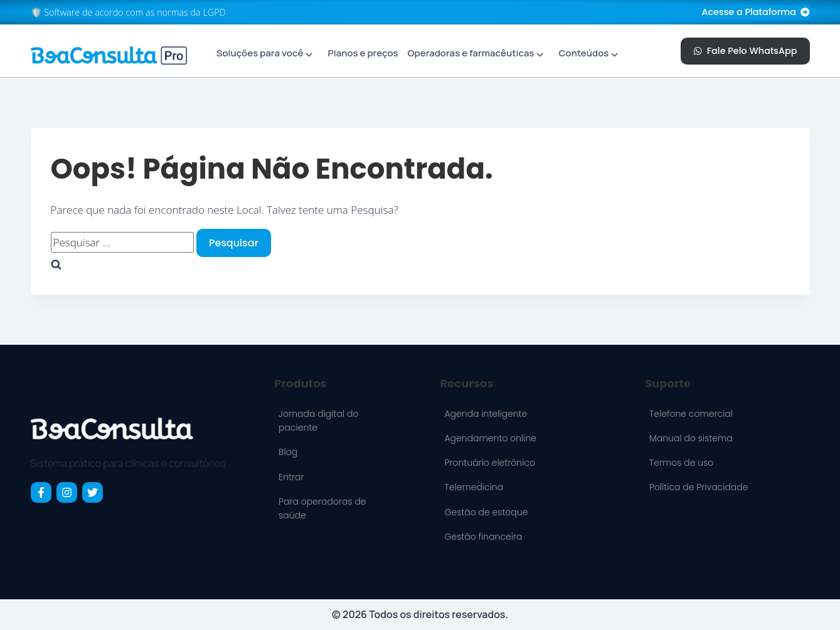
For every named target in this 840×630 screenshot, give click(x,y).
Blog (288, 452)
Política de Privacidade (699, 487)
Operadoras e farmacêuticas (471, 53)
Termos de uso (681, 463)
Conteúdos (584, 53)
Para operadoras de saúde (322, 508)
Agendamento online (490, 438)
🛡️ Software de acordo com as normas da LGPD (128, 12)
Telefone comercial (691, 414)
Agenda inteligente (486, 414)
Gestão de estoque (486, 512)
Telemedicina (474, 487)
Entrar (291, 477)
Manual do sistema (691, 438)
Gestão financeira (483, 537)
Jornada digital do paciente (318, 421)
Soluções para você (260, 53)
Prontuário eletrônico (490, 463)
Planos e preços (363, 53)
